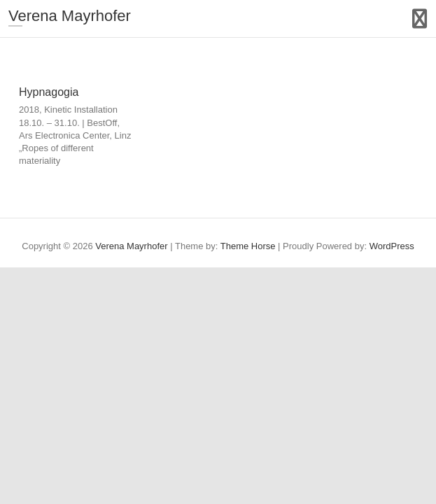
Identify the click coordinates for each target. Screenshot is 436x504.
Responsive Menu (420, 19)
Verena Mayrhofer (70, 16)
